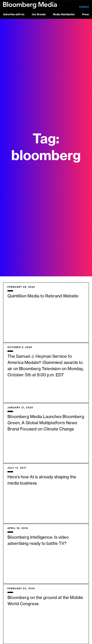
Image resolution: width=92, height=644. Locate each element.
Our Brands (39, 14)
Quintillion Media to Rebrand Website (43, 296)
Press (86, 14)
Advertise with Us (14, 14)
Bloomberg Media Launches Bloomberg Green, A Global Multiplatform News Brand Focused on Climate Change (46, 423)
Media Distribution (64, 14)
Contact (84, 7)
